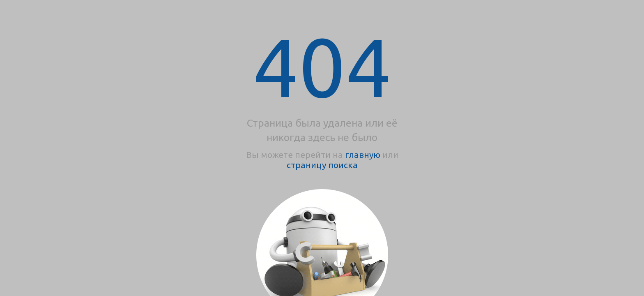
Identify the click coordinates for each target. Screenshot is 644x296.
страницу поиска (322, 165)
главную (363, 155)
